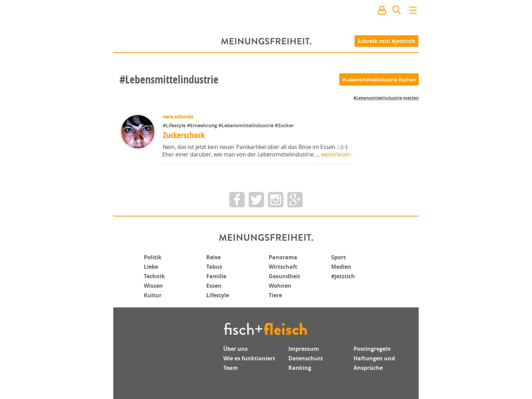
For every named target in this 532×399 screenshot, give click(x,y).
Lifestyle (218, 295)
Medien (341, 267)
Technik (154, 276)
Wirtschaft (283, 267)
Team (231, 368)
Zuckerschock (184, 135)
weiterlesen (336, 154)
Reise (213, 257)
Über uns (235, 349)
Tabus (214, 267)
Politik (153, 257)
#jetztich (343, 276)
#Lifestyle (175, 125)
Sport (338, 257)
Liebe (151, 267)
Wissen (153, 286)
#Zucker (284, 125)
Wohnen (280, 286)
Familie (216, 276)
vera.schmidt (178, 117)
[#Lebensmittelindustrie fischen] (379, 79)
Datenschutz (306, 358)
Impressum (304, 349)
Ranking (300, 368)
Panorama (283, 257)
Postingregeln (372, 349)
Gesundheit (284, 276)
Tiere (275, 295)
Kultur (153, 295)
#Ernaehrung (203, 125)
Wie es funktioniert (249, 358)
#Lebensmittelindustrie (247, 125)
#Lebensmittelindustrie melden (386, 98)
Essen (214, 286)
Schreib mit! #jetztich (387, 41)
